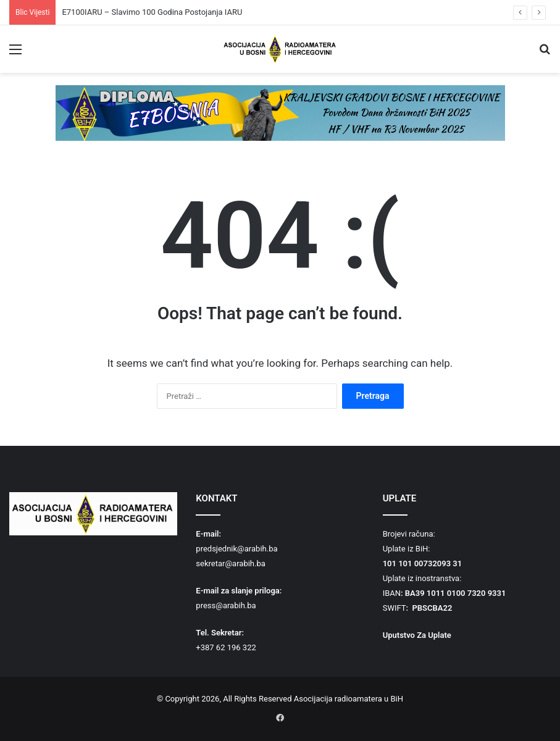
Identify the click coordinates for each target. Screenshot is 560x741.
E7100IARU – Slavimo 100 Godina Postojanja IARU (152, 12)
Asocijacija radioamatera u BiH (349, 699)
